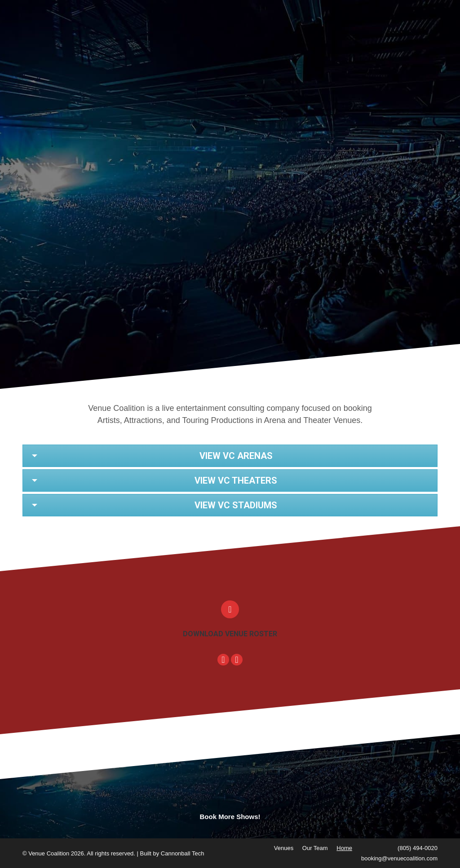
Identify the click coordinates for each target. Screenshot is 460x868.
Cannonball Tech (183, 853)
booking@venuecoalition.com (399, 858)
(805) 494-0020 (418, 848)
